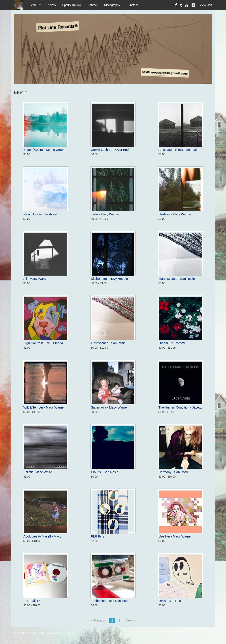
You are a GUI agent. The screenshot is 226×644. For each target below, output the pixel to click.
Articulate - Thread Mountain (178, 150)
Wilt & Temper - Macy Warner (44, 407)
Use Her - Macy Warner (175, 536)
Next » (130, 620)
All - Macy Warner (36, 279)
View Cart (206, 5)
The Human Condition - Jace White (183, 407)
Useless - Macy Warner (175, 214)
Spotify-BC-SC (72, 5)
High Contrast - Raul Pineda (43, 343)
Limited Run (68, 633)
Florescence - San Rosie (108, 343)
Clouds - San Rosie (105, 472)
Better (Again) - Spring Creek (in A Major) (52, 150)
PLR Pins (98, 536)
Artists (52, 5)
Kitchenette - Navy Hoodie (109, 279)
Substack (133, 5)
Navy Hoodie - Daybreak (41, 214)
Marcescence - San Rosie (177, 279)
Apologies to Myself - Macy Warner (48, 536)
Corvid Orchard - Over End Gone (114, 150)
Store (33, 5)
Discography (112, 5)
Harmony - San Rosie (174, 472)
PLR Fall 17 (32, 601)
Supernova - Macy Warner (109, 407)
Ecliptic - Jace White (38, 472)
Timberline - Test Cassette (109, 601)
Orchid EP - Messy (172, 343)
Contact (93, 5)
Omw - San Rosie (171, 601)
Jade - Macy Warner (105, 214)
